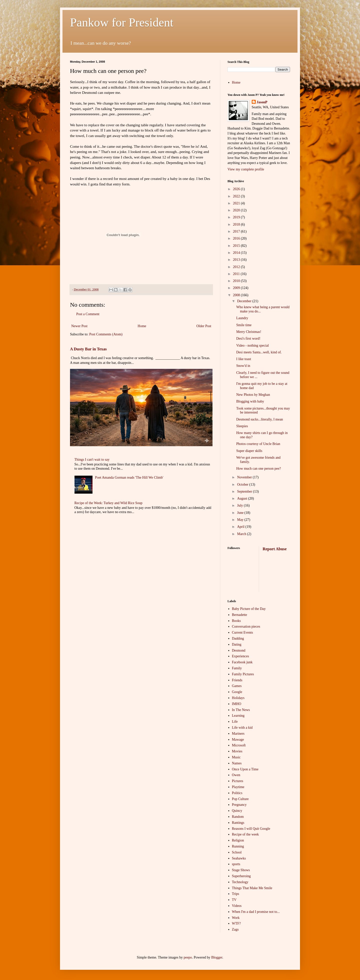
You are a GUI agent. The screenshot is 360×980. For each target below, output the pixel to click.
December (245, 301)
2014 (237, 253)
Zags (235, 929)
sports (236, 864)
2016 (237, 238)
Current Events (242, 632)
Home (142, 326)
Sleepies (242, 426)
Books (236, 621)
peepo (188, 957)
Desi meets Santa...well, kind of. (259, 352)
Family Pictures (243, 674)
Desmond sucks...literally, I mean (260, 419)
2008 (237, 295)
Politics (237, 793)
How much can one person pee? (258, 469)
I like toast (244, 359)
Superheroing (241, 876)
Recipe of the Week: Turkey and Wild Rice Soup (108, 503)
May (241, 520)
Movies (237, 751)
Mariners (238, 734)
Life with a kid (242, 728)
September (245, 491)
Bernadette (240, 615)
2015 (237, 246)
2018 (237, 224)
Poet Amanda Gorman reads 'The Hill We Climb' (129, 478)
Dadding (238, 638)
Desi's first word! (248, 339)
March (242, 534)
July (240, 505)
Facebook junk (242, 662)
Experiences (240, 656)
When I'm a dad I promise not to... (256, 912)
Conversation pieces (246, 627)
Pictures (238, 781)
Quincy (237, 811)
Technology (240, 882)
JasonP (262, 102)
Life (235, 722)
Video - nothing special (252, 346)
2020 (237, 210)
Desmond (239, 650)
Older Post (204, 326)
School (237, 852)
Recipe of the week (245, 834)
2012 (237, 267)
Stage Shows (241, 870)
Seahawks (239, 858)
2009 (237, 288)
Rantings (238, 823)
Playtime (238, 787)
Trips (236, 894)
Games (237, 686)
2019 (237, 217)
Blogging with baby (250, 401)
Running (238, 846)
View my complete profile (246, 169)
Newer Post (79, 326)
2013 (237, 260)
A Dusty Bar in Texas (88, 349)
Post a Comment (88, 314)
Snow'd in (243, 366)
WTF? (236, 923)
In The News (241, 710)
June (241, 513)
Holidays (238, 698)
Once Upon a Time (245, 769)
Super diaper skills (249, 451)
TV (234, 900)
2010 (237, 281)
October (243, 485)
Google (237, 692)
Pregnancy (239, 805)
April (241, 527)
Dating (237, 644)
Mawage (238, 740)
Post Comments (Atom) (106, 334)
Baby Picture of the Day (249, 609)
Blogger (217, 957)
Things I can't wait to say (92, 460)
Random (238, 817)
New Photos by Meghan (253, 395)
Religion (238, 840)
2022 (237, 196)
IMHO (237, 704)
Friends (237, 680)
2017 (237, 231)
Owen (236, 775)
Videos (237, 906)
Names (237, 763)
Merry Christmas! (249, 332)
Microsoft (239, 745)
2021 (237, 203)
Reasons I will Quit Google (251, 829)
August (242, 498)
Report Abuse (275, 549)
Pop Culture (240, 799)
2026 (237, 189)
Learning (238, 716)
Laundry (242, 318)
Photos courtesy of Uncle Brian (258, 444)
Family (237, 668)
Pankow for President (122, 22)
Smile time (244, 325)
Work (236, 918)
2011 (237, 274)
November (245, 477)
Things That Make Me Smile (252, 888)
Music (236, 757)
